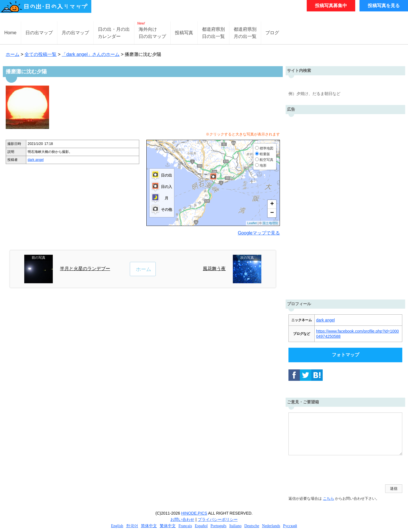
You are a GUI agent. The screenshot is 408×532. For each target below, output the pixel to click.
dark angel (36, 160)
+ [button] (272, 204)
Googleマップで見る (259, 233)
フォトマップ (346, 355)
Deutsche (252, 526)
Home (10, 33)
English (117, 526)
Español (201, 526)
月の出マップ (75, 33)
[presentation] (332, 470)
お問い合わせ (182, 519)
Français (185, 526)
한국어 (132, 526)
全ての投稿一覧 (41, 54)
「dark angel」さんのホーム (91, 54)
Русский (290, 526)
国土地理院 (270, 223)
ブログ (272, 33)
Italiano (236, 526)
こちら (329, 498)
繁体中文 (168, 526)
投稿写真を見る (384, 6)
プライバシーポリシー (218, 519)
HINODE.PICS (194, 513)
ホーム (13, 54)
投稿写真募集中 (331, 6)
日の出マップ (39, 33)
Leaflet (252, 223)
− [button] (272, 213)
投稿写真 (184, 33)
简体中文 (149, 526)
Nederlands (271, 526)
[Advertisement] (346, 205)
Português (219, 526)
